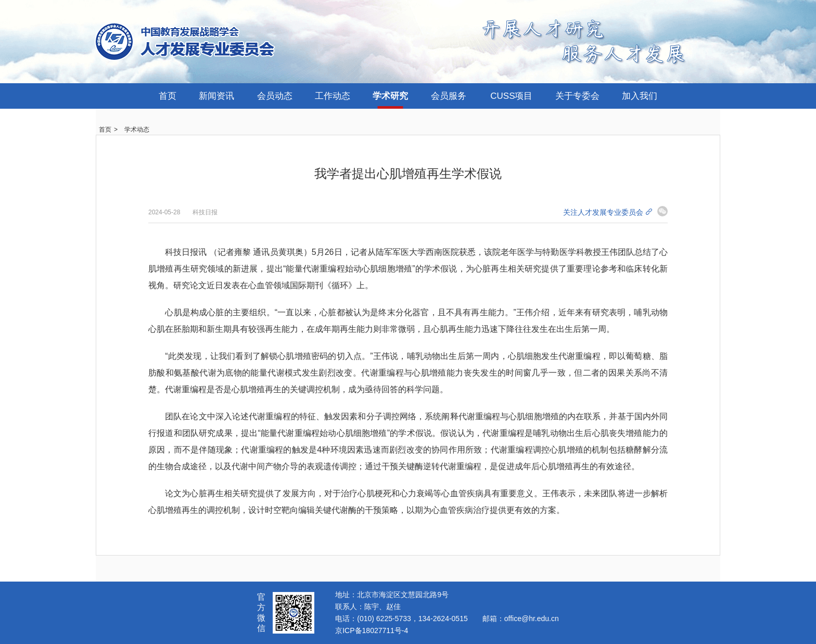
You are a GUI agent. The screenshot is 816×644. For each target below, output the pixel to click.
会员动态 (275, 96)
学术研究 (390, 96)
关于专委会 (577, 96)
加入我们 (640, 96)
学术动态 (137, 130)
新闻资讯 (216, 96)
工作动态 (333, 96)
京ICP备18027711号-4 (372, 630)
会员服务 (449, 96)
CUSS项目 (511, 96)
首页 (168, 96)
